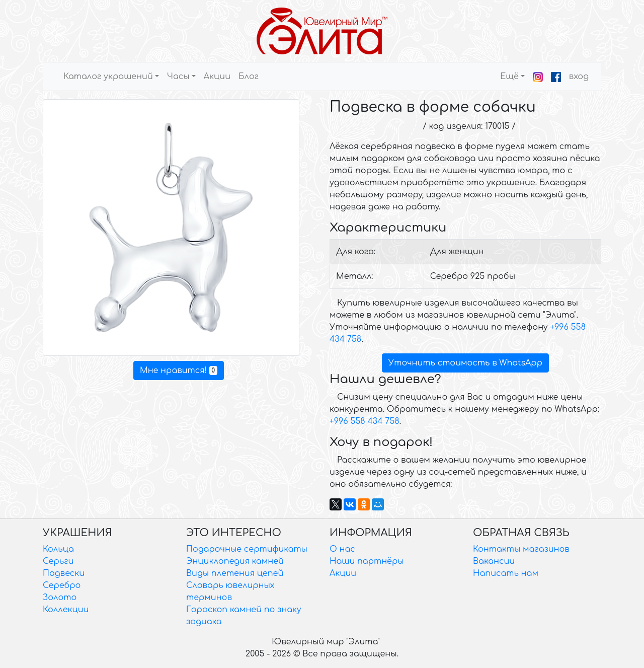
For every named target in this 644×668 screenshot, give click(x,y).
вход (579, 77)
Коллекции (66, 610)
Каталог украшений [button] (108, 77)
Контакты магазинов (521, 549)
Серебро (62, 585)
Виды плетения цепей (235, 573)
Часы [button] (178, 77)
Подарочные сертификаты (247, 549)
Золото (60, 598)
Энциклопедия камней (235, 561)
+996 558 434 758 (365, 421)
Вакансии (494, 561)
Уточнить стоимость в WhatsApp (465, 363)
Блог (249, 77)
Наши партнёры (367, 561)
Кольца (58, 549)
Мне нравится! (179, 370)
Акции (217, 77)
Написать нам (506, 573)
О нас (342, 549)
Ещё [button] (509, 77)
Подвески (64, 573)
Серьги (58, 561)
